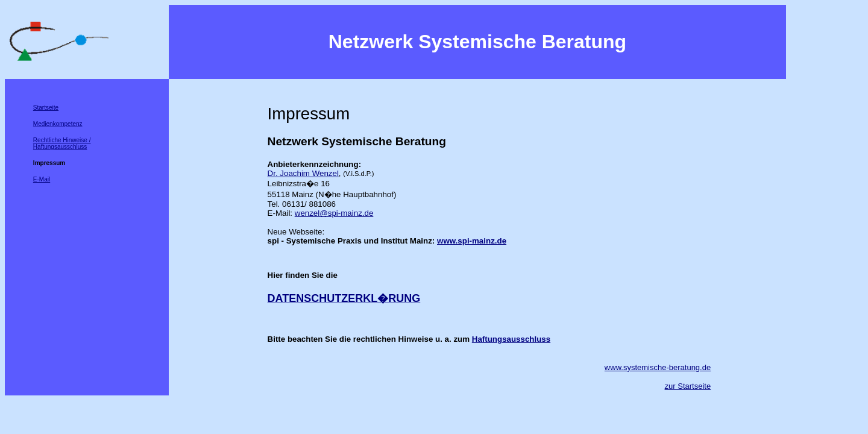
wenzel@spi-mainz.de (334, 213)
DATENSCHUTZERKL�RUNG (344, 298)
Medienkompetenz (58, 124)
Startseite (46, 108)
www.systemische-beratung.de (658, 367)
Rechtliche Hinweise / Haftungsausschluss (62, 143)
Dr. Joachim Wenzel (303, 173)
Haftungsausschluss (511, 339)
